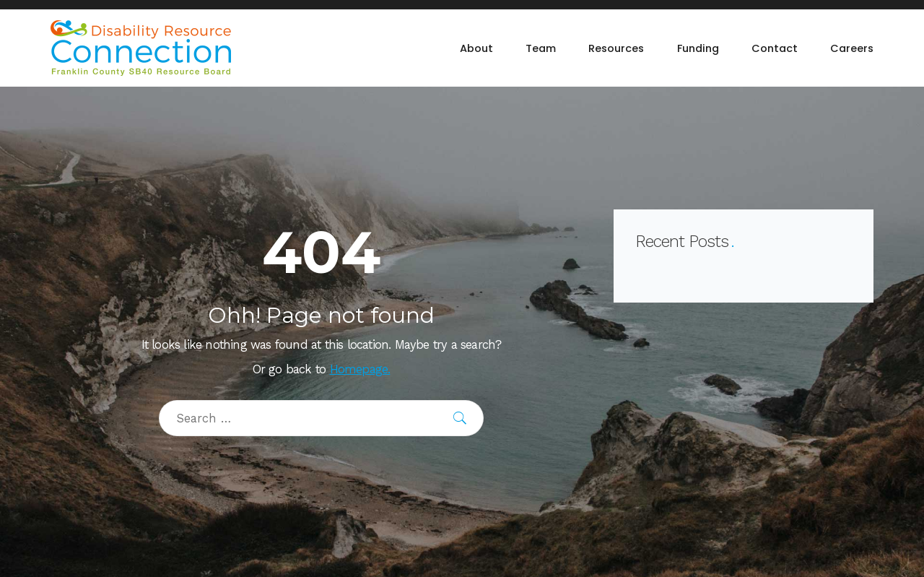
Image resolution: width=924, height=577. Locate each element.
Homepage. (360, 369)
